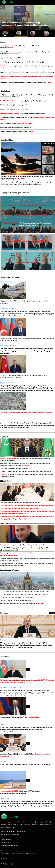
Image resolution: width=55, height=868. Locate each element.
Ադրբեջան (4, 436)
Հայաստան (4, 523)
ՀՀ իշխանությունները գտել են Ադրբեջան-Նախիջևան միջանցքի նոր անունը (24, 594)
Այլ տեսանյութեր (48, 143)
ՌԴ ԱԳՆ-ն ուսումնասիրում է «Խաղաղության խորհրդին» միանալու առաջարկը (25, 591)
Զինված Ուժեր (6, 481)
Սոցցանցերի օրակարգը (9, 570)
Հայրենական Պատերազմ (10, 834)
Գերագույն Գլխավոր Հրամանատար (14, 831)
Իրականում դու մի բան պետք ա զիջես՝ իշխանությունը (17, 597)
